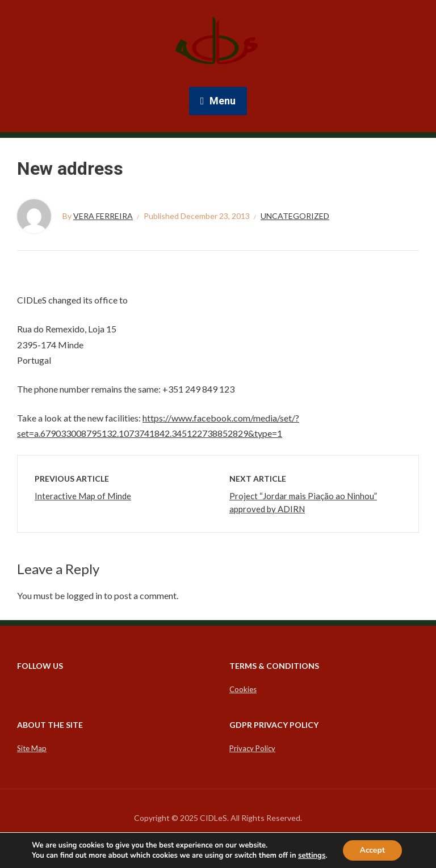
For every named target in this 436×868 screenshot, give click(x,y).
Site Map (32, 748)
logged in (84, 595)
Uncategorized (295, 216)
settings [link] (312, 856)
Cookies (243, 689)
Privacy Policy (252, 748)
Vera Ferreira (103, 216)
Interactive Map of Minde (83, 496)
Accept (373, 850)
